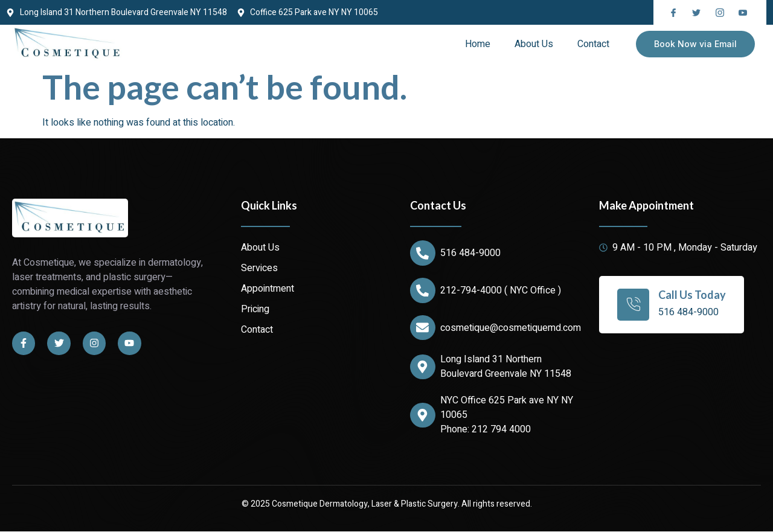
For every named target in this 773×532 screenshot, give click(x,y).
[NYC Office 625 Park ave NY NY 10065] (423, 415)
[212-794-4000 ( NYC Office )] (423, 290)
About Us (534, 44)
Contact (593, 44)
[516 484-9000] (423, 253)
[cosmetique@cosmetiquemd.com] (423, 328)
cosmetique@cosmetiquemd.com (511, 328)
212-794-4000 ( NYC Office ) (501, 290)
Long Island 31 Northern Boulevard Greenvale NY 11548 (506, 367)
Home (478, 44)
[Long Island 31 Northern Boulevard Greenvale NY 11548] (423, 367)
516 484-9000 (470, 253)
